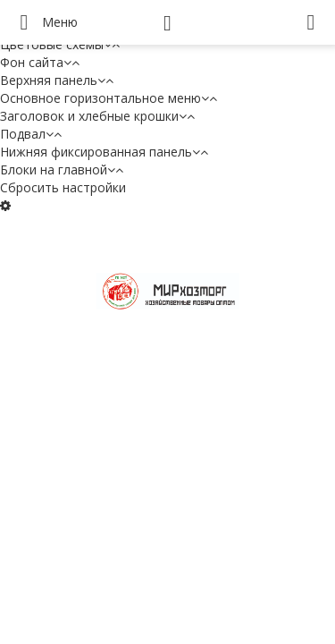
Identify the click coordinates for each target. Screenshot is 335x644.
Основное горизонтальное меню (109, 98)
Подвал (31, 134)
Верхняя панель (57, 80)
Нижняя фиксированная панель (104, 152)
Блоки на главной (62, 169)
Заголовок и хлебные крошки (97, 116)
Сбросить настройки (63, 187)
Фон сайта (40, 62)
